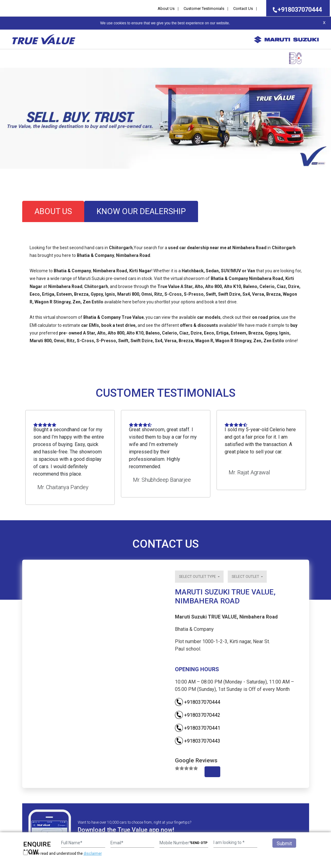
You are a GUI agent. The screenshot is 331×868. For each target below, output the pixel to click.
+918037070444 (295, 10)
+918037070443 (198, 741)
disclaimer (93, 854)
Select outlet (246, 577)
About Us (166, 8)
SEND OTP (199, 843)
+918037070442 (198, 715)
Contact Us (243, 8)
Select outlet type (198, 577)
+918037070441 (198, 728)
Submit (284, 844)
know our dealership (141, 211)
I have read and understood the (62, 853)
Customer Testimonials (204, 8)
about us (53, 211)
